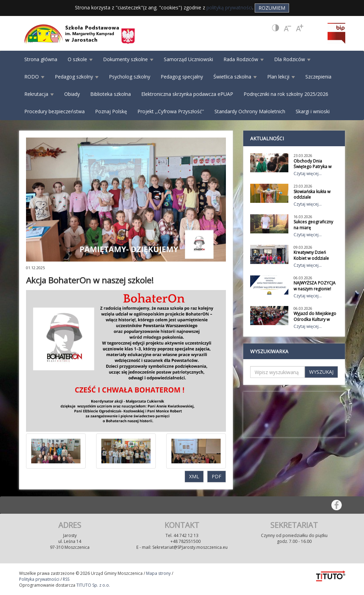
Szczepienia (318, 77)
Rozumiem (272, 8)
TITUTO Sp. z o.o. (93, 585)
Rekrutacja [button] (39, 94)
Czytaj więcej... (308, 173)
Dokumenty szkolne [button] (128, 59)
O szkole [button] (80, 59)
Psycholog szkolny (130, 77)
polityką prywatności (229, 7)
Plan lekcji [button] (281, 77)
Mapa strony (158, 573)
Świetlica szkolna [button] (235, 77)
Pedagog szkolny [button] (77, 77)
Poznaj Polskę (111, 111)
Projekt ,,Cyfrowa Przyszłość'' (171, 111)
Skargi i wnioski (313, 111)
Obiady (72, 94)
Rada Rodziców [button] (244, 59)
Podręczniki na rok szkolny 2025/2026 (286, 94)
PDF (217, 476)
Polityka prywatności (39, 579)
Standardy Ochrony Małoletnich (250, 111)
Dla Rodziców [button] (292, 59)
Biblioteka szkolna (111, 94)
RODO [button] (34, 77)
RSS (66, 579)
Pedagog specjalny (182, 77)
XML (194, 476)
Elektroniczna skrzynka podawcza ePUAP (187, 94)
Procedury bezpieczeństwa (54, 111)
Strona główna (41, 59)
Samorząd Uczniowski (188, 59)
